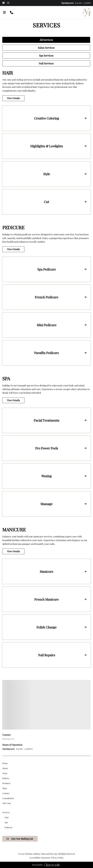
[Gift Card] (6, 803)
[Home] (5, 763)
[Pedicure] (9, 827)
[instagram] (9, 3)
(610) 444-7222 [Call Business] (8, 739)
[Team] (5, 773)
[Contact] (6, 793)
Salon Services (46, 48)
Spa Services (46, 56)
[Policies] (6, 778)
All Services (46, 40)
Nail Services (46, 63)
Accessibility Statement (40, 858)
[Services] (6, 812)
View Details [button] (13, 98)
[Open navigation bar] (4, 12)
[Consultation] (8, 798)
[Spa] (6, 822)
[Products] (6, 783)
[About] (5, 768)
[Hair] (7, 817)
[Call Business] (12, 12)
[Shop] (5, 788)
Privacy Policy (57, 858)
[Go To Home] (87, 12)
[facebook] (5, 3)
